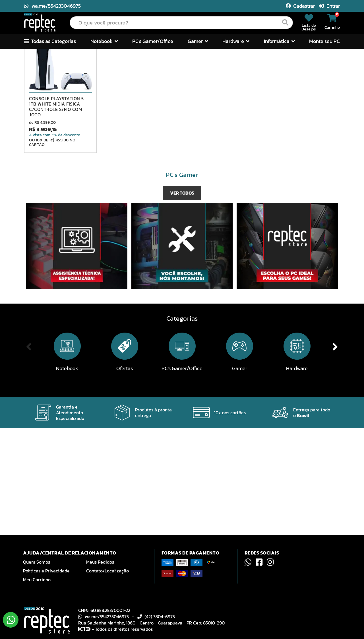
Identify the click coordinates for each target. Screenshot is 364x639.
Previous (18, 102)
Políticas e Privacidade (46, 571)
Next (346, 102)
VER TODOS (182, 300)
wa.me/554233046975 (52, 6)
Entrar (329, 6)
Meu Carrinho (37, 580)
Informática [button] (279, 41)
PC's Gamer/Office (153, 41)
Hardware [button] (236, 41)
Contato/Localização (107, 571)
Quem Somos (37, 562)
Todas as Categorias (50, 41)
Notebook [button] (104, 41)
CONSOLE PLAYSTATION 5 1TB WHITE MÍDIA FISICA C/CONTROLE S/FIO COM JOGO (56, 214)
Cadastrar (301, 6)
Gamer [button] (198, 41)
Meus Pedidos (100, 562)
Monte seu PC (324, 41)
